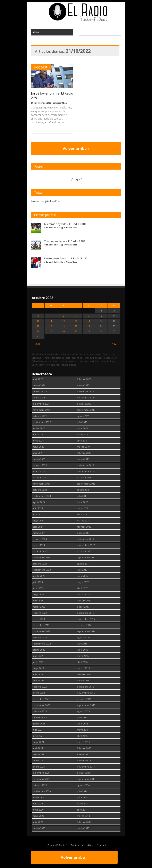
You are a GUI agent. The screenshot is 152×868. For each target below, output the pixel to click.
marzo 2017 (83, 594)
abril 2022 (38, 674)
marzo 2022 (39, 680)
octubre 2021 (40, 711)
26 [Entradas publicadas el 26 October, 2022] (64, 331)
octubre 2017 (84, 551)
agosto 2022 (39, 650)
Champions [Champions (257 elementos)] (109, 354)
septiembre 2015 (86, 705)
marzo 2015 (83, 742)
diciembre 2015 (86, 687)
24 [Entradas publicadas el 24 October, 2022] (38, 331)
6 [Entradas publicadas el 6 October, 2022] (76, 316)
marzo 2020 (39, 828)
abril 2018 (82, 514)
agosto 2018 (83, 490)
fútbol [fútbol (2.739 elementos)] (93, 358)
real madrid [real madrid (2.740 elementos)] (85, 361)
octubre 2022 (40, 637)
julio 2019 (82, 422)
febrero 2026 (40, 391)
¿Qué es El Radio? (57, 845)
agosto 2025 (39, 428)
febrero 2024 (40, 539)
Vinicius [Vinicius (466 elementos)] (51, 365)
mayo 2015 (83, 730)
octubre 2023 (40, 564)
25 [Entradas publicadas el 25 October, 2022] (51, 331)
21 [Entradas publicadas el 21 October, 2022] (89, 326)
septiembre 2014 (86, 779)
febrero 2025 (40, 465)
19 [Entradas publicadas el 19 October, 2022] (64, 326)
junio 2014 (83, 797)
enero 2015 (83, 754)
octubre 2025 (40, 416)
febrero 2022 (40, 687)
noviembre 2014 (86, 767)
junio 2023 (38, 588)
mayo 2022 (38, 668)
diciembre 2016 (86, 613)
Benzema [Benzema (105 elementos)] (80, 354)
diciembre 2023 (41, 551)
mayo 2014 (83, 804)
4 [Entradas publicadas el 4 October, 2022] (51, 316)
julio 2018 (82, 496)
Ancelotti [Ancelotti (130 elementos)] (37, 354)
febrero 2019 (84, 453)
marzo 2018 (83, 521)
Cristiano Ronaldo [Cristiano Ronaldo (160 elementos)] (41, 358)
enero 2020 (83, 385)
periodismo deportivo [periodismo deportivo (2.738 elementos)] (60, 361)
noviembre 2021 (41, 705)
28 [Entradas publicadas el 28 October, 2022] (89, 331)
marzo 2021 (39, 754)
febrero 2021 (40, 760)
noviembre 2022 (41, 631)
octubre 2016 (84, 625)
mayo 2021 (38, 742)
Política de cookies (82, 845)
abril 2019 (82, 441)
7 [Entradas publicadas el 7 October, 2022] (89, 316)
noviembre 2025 (41, 410)
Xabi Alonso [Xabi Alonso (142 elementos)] (62, 365)
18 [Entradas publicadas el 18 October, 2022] (51, 326)
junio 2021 (38, 736)
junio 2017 (83, 576)
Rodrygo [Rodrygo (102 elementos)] (111, 361)
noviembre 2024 (41, 484)
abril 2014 (82, 810)
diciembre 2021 (41, 699)
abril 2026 (38, 379)
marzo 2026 (39, 385)
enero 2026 (39, 398)
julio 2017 (82, 570)
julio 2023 (38, 582)
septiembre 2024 (42, 496)
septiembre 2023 (42, 570)
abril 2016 (82, 662)
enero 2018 (83, 533)
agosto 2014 (83, 785)
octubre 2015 (84, 699)
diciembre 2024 (41, 477)
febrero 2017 (84, 601)
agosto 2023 (39, 576)
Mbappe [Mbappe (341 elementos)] (43, 361)
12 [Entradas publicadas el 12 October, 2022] (64, 321)
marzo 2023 (39, 607)
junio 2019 (83, 428)
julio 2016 (82, 644)
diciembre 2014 (86, 760)
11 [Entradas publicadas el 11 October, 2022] (51, 321)
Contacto (102, 845)
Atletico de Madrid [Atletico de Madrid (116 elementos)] (52, 354)
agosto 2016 (83, 637)
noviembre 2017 (86, 545)
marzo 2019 (83, 447)
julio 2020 (38, 804)
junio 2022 (38, 662)
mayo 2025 (38, 447)
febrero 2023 (40, 613)
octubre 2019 (84, 404)
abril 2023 (38, 601)
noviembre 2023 (41, 557)
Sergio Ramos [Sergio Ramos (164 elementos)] (39, 365)
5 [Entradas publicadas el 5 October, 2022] (64, 316)
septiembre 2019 (86, 410)
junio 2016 (83, 650)
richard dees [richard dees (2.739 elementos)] (99, 361)
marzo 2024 (39, 533)
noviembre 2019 (86, 398)
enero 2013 (83, 828)
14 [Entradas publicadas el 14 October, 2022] (89, 321)
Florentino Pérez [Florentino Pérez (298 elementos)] (80, 358)
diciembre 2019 (86, 391)
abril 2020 (38, 822)
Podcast (41, 67)
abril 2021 (38, 748)
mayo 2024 (38, 521)
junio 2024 (38, 514)
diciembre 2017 (86, 539)
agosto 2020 (39, 797)
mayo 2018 (83, 508)
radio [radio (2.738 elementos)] (75, 361)
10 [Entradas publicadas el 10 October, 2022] (38, 321)
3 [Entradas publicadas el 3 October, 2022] (38, 316)
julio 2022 (38, 656)
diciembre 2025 (41, 404)
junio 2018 (83, 502)
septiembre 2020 (42, 791)
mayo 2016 (83, 656)
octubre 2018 (84, 477)
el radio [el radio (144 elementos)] (66, 358)
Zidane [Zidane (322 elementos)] (72, 365)
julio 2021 (38, 730)
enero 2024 (39, 545)
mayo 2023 (38, 594)
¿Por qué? (76, 179)
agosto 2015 (83, 711)
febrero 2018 (84, 527)
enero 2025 (39, 471)
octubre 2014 (84, 773)
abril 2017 (82, 588)
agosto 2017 (83, 564)
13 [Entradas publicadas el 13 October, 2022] (76, 321)
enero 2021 (39, 767)
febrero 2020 (84, 379)
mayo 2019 (83, 434)
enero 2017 (83, 607)
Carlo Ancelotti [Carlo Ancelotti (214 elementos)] (94, 354)
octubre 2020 (40, 785)
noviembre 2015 (86, 693)
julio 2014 (82, 791)
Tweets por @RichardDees (46, 201)
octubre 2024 (40, 490)
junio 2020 (38, 810)
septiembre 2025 (42, 422)
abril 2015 (82, 736)
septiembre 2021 (42, 717)
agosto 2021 (39, 724)
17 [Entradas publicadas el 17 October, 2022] (38, 326)
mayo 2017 (83, 582)
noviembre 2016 (86, 619)
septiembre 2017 (86, 557)
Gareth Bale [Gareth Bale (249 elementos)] (104, 358)
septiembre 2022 (42, 644)
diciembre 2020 (41, 773)
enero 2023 (39, 619)
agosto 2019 (83, 416)
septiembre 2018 (86, 484)
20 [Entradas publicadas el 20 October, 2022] (76, 326)
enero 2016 (83, 680)
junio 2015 (83, 724)
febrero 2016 (84, 674)
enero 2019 (83, 459)
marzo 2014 (83, 816)
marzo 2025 (39, 459)
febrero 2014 (84, 822)
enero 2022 (39, 693)
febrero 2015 (84, 748)
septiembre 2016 (86, 631)
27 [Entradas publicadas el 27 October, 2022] (76, 331)
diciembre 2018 (86, 465)
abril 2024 (38, 527)
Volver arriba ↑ (76, 148)
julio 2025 (38, 434)
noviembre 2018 (86, 471)
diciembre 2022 (41, 625)
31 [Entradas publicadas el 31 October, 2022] (38, 336)
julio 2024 (38, 508)
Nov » (115, 344)
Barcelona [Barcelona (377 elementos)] (69, 354)
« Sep (37, 344)
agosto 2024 (39, 502)
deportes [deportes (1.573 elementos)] (56, 358)
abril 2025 (38, 453)
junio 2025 (38, 441)
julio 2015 (82, 717)
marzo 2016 (83, 668)
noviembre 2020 (41, 779)
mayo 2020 (38, 816)
